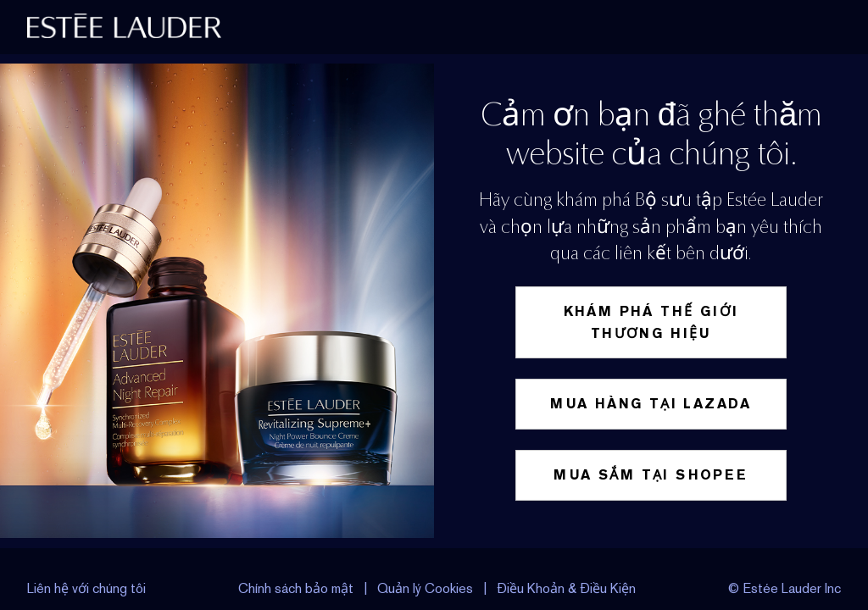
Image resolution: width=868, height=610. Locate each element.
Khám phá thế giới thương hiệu (651, 322)
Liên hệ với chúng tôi (86, 588)
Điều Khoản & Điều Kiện (566, 588)
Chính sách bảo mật (296, 588)
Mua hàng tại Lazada (651, 404)
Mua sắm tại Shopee (651, 475)
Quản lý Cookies (427, 588)
